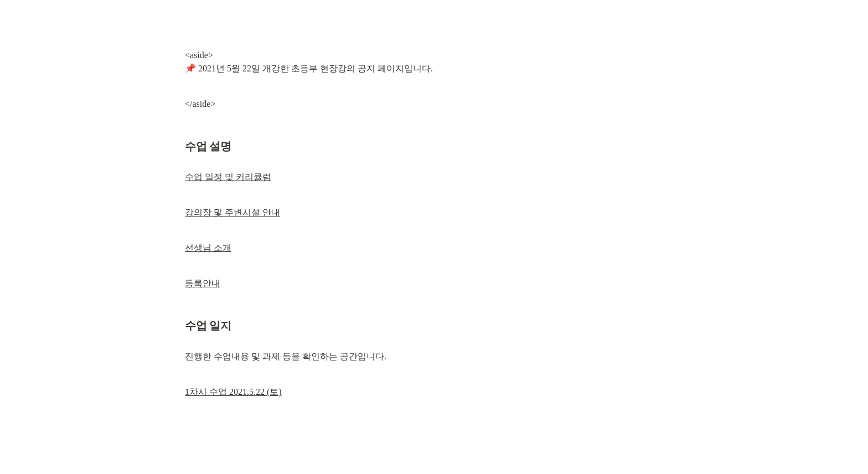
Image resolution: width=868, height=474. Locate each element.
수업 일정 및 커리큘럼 (228, 177)
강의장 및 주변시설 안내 (232, 212)
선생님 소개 (208, 248)
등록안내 (203, 283)
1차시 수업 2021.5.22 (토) (233, 392)
